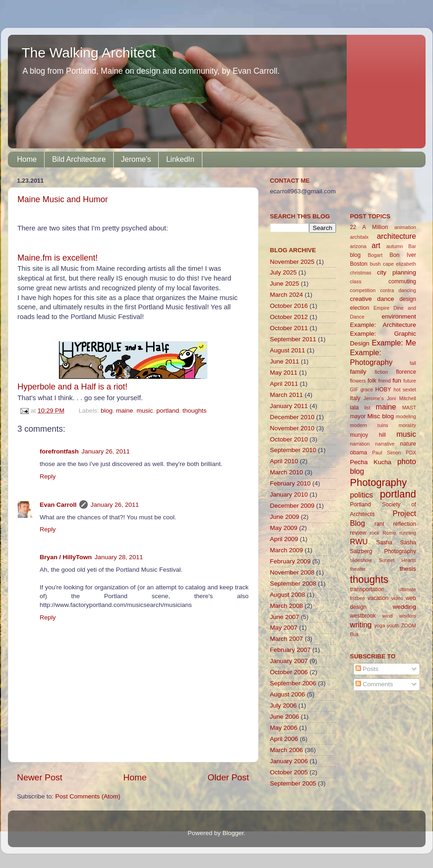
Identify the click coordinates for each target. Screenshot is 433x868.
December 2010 (292, 417)
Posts (367, 669)
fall (413, 363)
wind (388, 616)
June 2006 (285, 717)
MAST (409, 408)
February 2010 (291, 483)
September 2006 (293, 683)
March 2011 (287, 395)
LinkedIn (180, 159)
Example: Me (394, 343)
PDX (411, 453)
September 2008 (293, 584)
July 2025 (284, 272)
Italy (355, 398)
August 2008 (288, 595)
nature (408, 444)
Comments (374, 684)
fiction (381, 372)
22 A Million (369, 227)
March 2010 (287, 472)
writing (361, 625)
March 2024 (287, 295)
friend (385, 381)
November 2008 (292, 572)
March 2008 (287, 606)
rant (379, 524)
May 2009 (284, 528)
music (145, 411)
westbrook (363, 616)
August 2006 (288, 694)
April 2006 (284, 739)
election (360, 308)
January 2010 (289, 495)
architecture (397, 236)
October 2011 (289, 328)
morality (407, 425)
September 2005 (293, 783)
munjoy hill (368, 435)
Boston (359, 264)
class (356, 281)
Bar (412, 246)
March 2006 (287, 750)
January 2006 (289, 761)
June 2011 (285, 361)
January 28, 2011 (119, 557)
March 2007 (287, 639)
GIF (354, 389)
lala (354, 408)
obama (359, 453)
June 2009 (285, 517)
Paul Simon (387, 453)
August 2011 (288, 350)
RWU (359, 542)
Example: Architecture (383, 325)
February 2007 (291, 650)
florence (406, 372)
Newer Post (40, 777)
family (358, 372)
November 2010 (292, 428)
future (410, 381)
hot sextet (405, 389)
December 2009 (292, 506)
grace (367, 389)
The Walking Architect (89, 53)
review (358, 533)
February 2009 (291, 561)
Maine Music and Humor (63, 199)
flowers (358, 381)
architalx (359, 237)
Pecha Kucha (371, 462)
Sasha (384, 542)
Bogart (375, 255)
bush (375, 264)
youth (393, 625)
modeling (406, 416)
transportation (367, 589)
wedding (404, 607)
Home (27, 159)
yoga (379, 625)
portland (168, 411)
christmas (361, 273)
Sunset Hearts (397, 560)
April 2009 (284, 539)
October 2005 (289, 772)
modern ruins (369, 425)
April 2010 (284, 461)
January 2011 (289, 406)
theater (358, 569)
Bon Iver (403, 255)
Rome (389, 533)
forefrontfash (59, 451)
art (376, 245)
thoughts (194, 411)
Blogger (233, 833)
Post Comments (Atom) (88, 796)
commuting (402, 281)
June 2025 (285, 284)
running (407, 533)
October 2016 (289, 306)
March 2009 (287, 550)
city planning (396, 272)
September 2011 (293, 339)
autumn (394, 246)
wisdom (408, 616)
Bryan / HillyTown (66, 557)
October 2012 (289, 317)
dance (386, 299)
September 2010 (293, 450)
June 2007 (285, 617)
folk (372, 381)
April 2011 (284, 384)
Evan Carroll (58, 505)
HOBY (383, 389)
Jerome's (136, 159)
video (397, 598)
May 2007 (284, 628)
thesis (408, 569)
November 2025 (292, 262)
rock (375, 533)
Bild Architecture (79, 159)
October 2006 (289, 672)
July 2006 (284, 705)
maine (125, 411)
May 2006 (284, 728)
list (367, 408)
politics (361, 495)
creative (361, 299)
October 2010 (289, 439)
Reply (48, 476)
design (408, 299)
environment (399, 316)
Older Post (228, 777)
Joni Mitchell (401, 398)
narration (360, 444)
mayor (358, 416)
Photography (378, 482)
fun (397, 380)
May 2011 (284, 373)
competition (363, 290)
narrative (385, 444)
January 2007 (289, 661)
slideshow (361, 560)
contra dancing (398, 290)
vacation (378, 598)
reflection (404, 524)
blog (107, 411)
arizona (358, 246)
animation (405, 227)
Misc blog (380, 416)
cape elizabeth (399, 264)
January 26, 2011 (106, 451)
